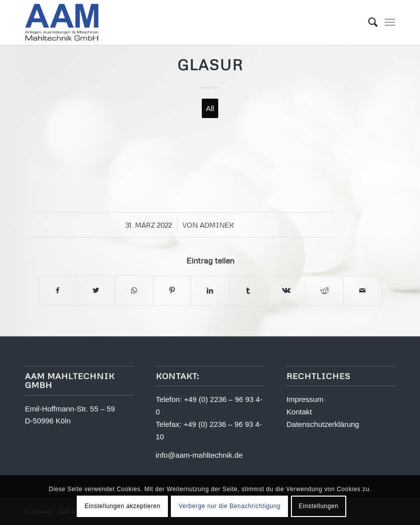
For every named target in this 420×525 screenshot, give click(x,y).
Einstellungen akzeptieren (123, 506)
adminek (217, 225)
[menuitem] (368, 22)
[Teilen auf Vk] (286, 291)
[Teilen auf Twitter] (96, 291)
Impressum (305, 399)
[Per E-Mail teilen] (363, 291)
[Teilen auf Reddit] (325, 291)
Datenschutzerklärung (323, 424)
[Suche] (368, 22)
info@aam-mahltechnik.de (199, 455)
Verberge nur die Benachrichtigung (229, 506)
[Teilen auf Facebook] (58, 291)
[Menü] (390, 22)
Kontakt (299, 412)
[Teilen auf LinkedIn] (210, 291)
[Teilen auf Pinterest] (172, 291)
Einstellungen (318, 506)
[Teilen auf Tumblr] (248, 291)
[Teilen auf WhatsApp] (134, 291)
